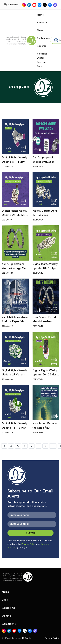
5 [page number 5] (18, 446)
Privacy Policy (28, 544)
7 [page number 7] (32, 446)
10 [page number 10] (53, 446)
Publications (44, 38)
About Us (42, 23)
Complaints (9, 624)
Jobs (5, 600)
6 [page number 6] (25, 446)
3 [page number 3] (4, 446)
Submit (31, 533)
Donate (6, 616)
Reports (41, 46)
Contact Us (9, 608)
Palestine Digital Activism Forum (42, 60)
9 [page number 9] (45, 446)
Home (40, 15)
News (40, 30)
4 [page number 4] (11, 446)
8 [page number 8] (38, 446)
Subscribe (11, 5)
